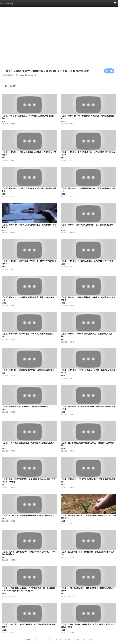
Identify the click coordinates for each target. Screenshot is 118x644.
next (90, 640)
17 (74, 640)
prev (28, 640)
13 (56, 640)
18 (78, 640)
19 (83, 640)
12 (51, 640)
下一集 (109, 71)
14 (60, 640)
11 (47, 640)
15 (65, 640)
